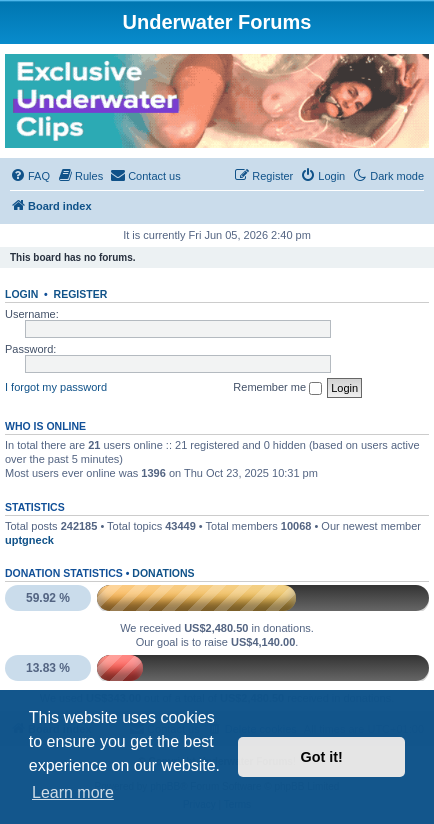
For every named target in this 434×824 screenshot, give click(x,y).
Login (21, 294)
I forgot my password (56, 387)
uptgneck (29, 540)
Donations (163, 573)
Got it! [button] (322, 757)
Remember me (277, 388)
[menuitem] (30, 176)
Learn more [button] (73, 792)
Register (81, 294)
